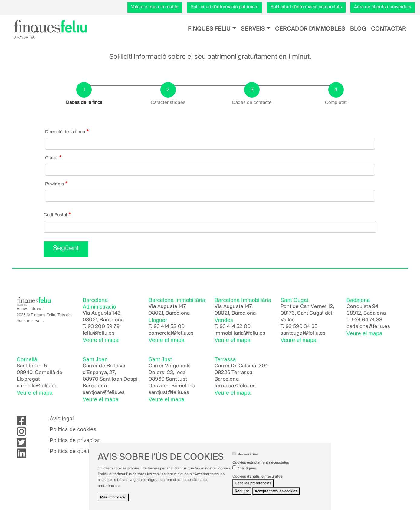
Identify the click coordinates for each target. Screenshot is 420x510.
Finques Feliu (209, 29)
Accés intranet (30, 309)
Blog (358, 29)
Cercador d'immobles (310, 29)
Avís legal (62, 419)
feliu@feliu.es (99, 333)
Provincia (54, 184)
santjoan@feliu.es (104, 393)
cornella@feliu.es (37, 386)
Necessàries (248, 460)
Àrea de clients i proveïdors (383, 7)
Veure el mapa (101, 340)
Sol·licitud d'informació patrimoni (225, 7)
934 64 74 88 (367, 320)
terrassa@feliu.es (235, 386)
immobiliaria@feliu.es (240, 333)
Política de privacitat (75, 440)
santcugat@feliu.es (303, 333)
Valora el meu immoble (155, 7)
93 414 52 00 (169, 327)
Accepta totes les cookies (276, 497)
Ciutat (51, 158)
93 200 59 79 (104, 327)
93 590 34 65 (302, 327)
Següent (66, 248)
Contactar (389, 29)
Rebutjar (242, 497)
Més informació (113, 503)
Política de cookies (73, 429)
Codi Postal (55, 215)
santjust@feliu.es (169, 393)
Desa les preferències (253, 490)
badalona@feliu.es (368, 327)
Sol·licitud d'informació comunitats (306, 7)
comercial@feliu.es (171, 333)
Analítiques (247, 475)
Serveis (253, 29)
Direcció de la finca (65, 132)
